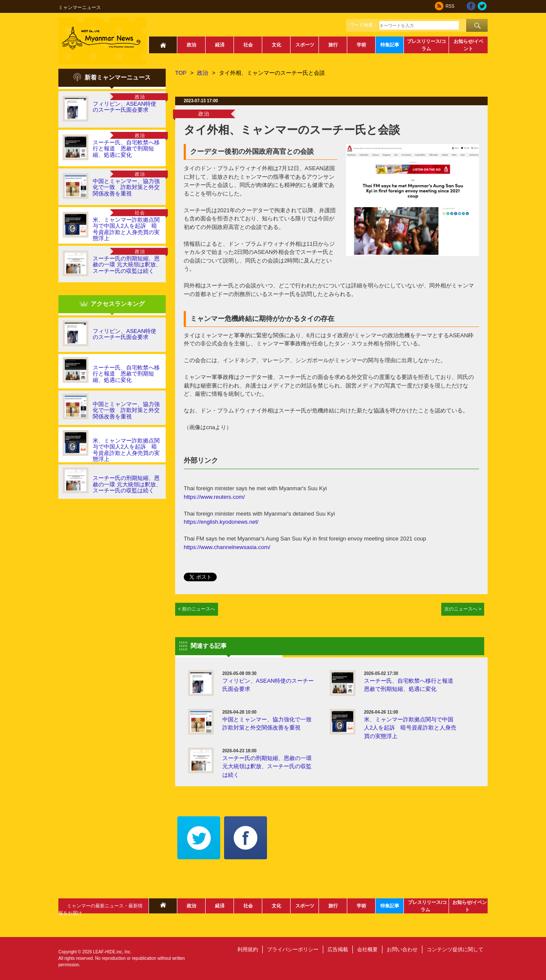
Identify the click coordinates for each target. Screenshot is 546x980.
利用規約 (248, 949)
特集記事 (390, 45)
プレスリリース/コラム (426, 45)
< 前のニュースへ (197, 609)
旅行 (333, 45)
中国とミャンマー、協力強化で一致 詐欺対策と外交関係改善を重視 (126, 187)
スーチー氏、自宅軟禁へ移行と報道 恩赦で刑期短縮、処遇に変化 (126, 149)
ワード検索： (364, 25)
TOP (181, 73)
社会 (248, 45)
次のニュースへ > (463, 609)
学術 (361, 45)
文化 (276, 45)
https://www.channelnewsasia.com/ (227, 547)
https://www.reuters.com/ (214, 497)
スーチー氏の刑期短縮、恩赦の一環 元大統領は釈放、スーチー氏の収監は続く (127, 265)
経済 (220, 45)
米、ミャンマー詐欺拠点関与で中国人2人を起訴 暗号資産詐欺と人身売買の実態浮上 (126, 229)
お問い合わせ (402, 949)
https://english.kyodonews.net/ (221, 522)
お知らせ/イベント (469, 45)
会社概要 (367, 949)
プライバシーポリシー (293, 949)
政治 (191, 45)
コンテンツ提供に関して (455, 949)
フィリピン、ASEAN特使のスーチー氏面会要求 (124, 107)
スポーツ (305, 45)
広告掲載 (338, 949)
